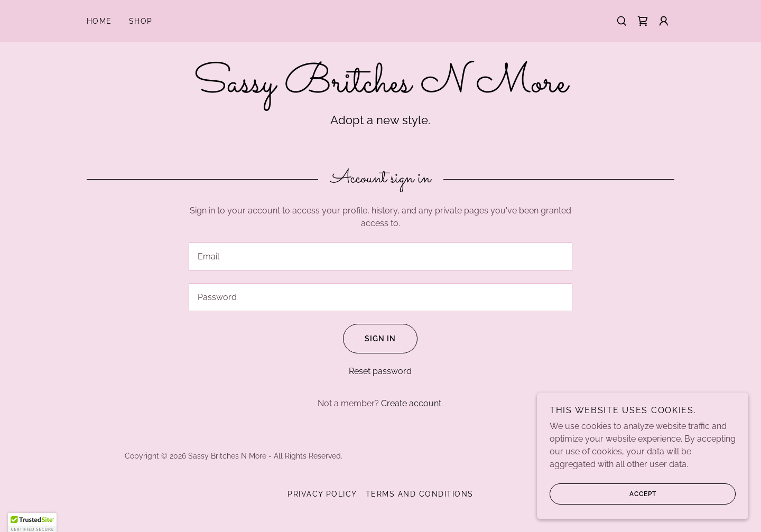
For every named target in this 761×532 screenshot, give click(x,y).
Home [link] (99, 21)
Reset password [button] (380, 371)
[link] (643, 21)
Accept (603, 494)
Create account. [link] (412, 403)
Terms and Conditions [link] (420, 494)
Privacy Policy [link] (322, 494)
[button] (664, 21)
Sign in (369, 339)
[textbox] (380, 256)
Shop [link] (141, 21)
